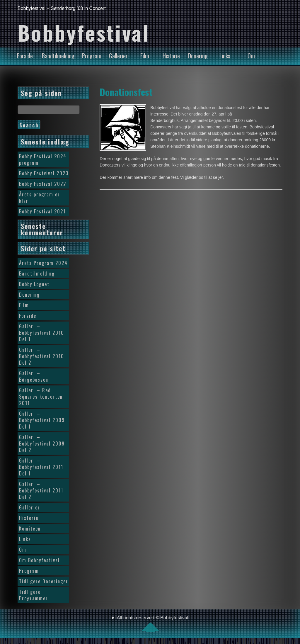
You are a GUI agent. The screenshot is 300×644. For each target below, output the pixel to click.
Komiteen (30, 529)
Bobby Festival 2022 (43, 184)
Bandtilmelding (58, 56)
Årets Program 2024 (43, 263)
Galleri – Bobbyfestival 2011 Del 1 (41, 467)
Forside (25, 56)
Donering (198, 56)
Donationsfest (126, 92)
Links (225, 56)
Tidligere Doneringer (44, 581)
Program (92, 56)
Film (145, 56)
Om (251, 56)
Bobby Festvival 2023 (44, 173)
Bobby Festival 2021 (42, 211)
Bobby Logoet (34, 284)
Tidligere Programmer (34, 595)
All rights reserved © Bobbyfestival (153, 624)
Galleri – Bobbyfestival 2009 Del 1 (42, 420)
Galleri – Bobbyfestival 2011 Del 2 (41, 490)
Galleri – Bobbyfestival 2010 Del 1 (42, 333)
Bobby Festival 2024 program (43, 159)
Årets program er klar (40, 198)
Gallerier (118, 56)
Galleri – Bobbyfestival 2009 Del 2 (42, 444)
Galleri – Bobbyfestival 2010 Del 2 (42, 356)
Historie (171, 56)
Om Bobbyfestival (39, 560)
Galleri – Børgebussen (34, 376)
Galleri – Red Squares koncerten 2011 (41, 397)
